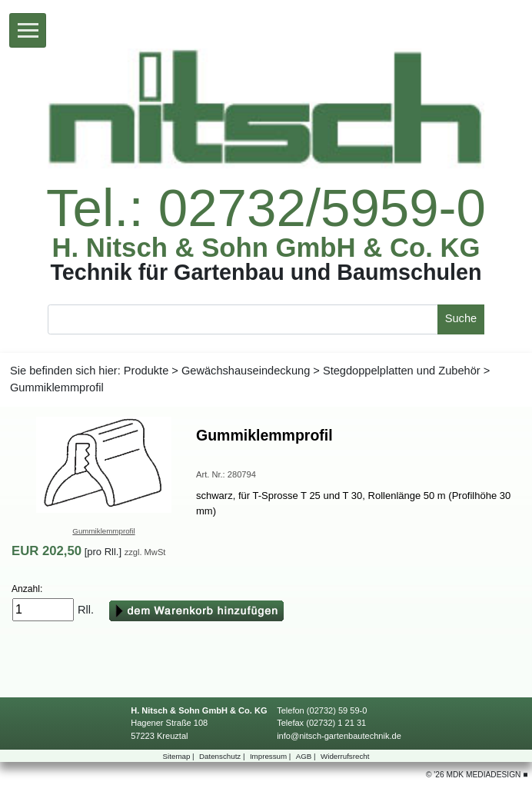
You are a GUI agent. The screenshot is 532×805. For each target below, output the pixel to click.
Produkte (146, 371)
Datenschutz (223, 756)
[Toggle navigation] (28, 30)
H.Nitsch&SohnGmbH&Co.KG (266, 248)
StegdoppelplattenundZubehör (402, 371)
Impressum (271, 756)
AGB (307, 756)
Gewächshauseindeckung (246, 371)
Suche (461, 318)
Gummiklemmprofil (103, 531)
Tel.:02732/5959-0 (266, 208)
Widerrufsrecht (345, 756)
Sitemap (180, 756)
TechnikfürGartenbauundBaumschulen (266, 273)
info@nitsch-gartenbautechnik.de (339, 736)
